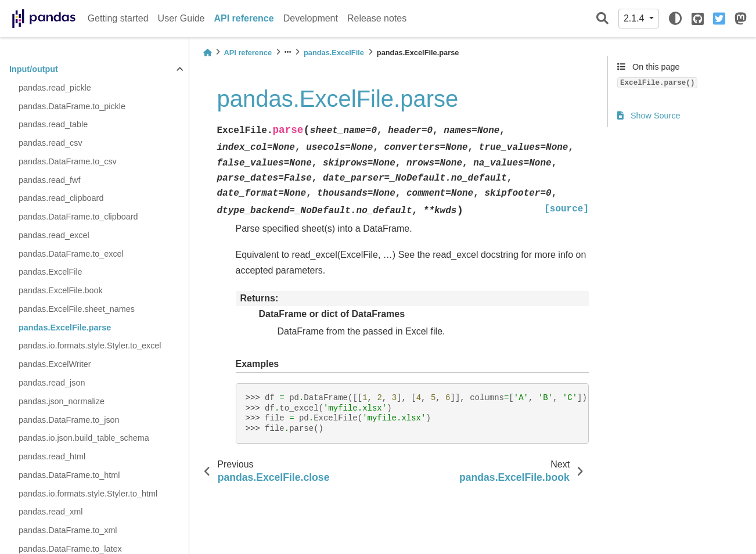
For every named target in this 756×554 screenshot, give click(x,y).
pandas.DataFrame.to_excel (71, 254)
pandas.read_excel (54, 235)
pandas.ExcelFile (51, 272)
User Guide (181, 18)
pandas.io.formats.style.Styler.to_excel (90, 346)
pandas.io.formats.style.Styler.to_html (88, 494)
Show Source (649, 116)
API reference (244, 18)
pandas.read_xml (51, 512)
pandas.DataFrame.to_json (69, 420)
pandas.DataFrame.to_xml (68, 530)
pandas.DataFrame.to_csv (68, 161)
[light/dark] (675, 19)
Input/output (34, 69)
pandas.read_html (52, 456)
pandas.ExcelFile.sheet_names (77, 309)
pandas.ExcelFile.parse (65, 328)
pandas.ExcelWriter (55, 364)
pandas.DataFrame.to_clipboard (78, 217)
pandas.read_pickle (55, 88)
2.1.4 (635, 18)
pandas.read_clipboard (61, 198)
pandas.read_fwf (49, 180)
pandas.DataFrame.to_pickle (72, 106)
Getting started (118, 18)
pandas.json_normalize (62, 401)
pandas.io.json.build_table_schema (84, 438)
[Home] (207, 53)
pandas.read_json (52, 383)
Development (311, 18)
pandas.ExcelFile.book (61, 290)
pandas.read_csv (51, 143)
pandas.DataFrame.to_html (69, 475)
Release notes (377, 18)
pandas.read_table (53, 124)
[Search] (602, 19)
